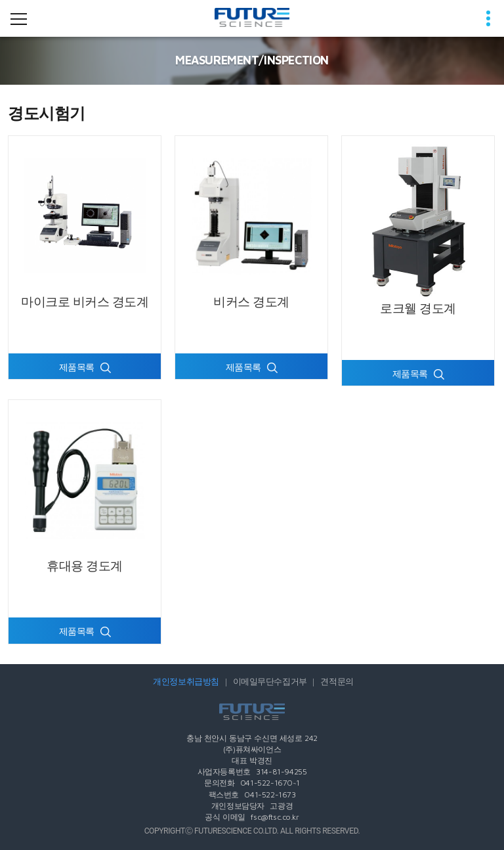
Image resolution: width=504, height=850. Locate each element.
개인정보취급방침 (186, 682)
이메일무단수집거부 (270, 682)
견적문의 (337, 682)
